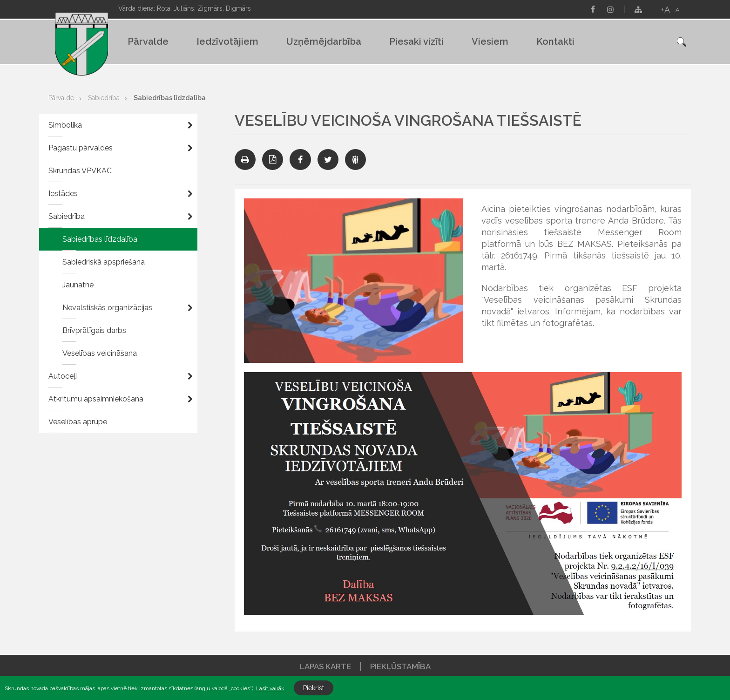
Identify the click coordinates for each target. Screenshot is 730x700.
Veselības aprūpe (78, 422)
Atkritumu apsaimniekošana (96, 399)
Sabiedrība (104, 98)
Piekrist (314, 688)
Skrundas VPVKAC (80, 171)
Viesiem (490, 41)
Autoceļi (63, 376)
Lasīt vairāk (270, 688)
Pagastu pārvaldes (81, 148)
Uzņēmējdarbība (324, 41)
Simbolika (65, 125)
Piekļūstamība (400, 666)
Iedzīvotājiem (227, 41)
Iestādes (63, 194)
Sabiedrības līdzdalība (170, 98)
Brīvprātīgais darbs (94, 330)
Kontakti (555, 41)
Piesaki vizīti (416, 41)
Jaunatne (78, 285)
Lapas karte (325, 666)
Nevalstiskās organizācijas (107, 308)
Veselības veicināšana (100, 353)
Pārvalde (148, 41)
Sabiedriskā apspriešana (104, 262)
